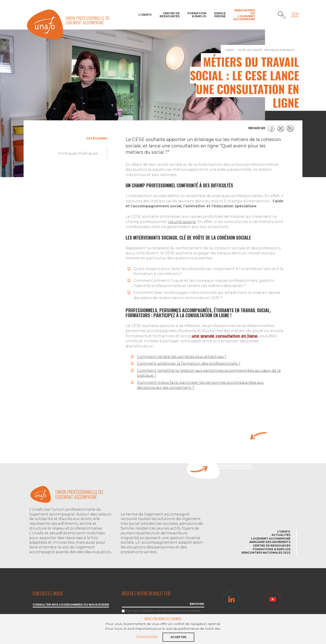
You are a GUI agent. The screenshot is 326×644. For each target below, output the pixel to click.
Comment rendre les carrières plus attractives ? (182, 357)
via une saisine (182, 222)
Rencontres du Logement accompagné (244, 15)
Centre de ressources (170, 15)
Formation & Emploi (197, 15)
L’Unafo (145, 15)
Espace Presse (220, 15)
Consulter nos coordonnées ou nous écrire (71, 605)
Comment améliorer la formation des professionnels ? (189, 363)
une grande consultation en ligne (224, 336)
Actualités (281, 535)
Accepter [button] (178, 637)
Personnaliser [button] (147, 636)
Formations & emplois (272, 549)
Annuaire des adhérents (270, 542)
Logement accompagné (271, 539)
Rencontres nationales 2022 (266, 553)
